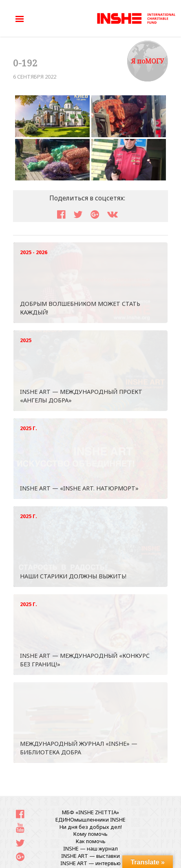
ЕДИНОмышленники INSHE (90, 820)
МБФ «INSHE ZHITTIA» (90, 812)
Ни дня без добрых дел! (91, 827)
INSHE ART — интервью (90, 863)
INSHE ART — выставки (90, 856)
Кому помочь (90, 834)
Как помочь (91, 841)
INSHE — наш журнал (90, 848)
